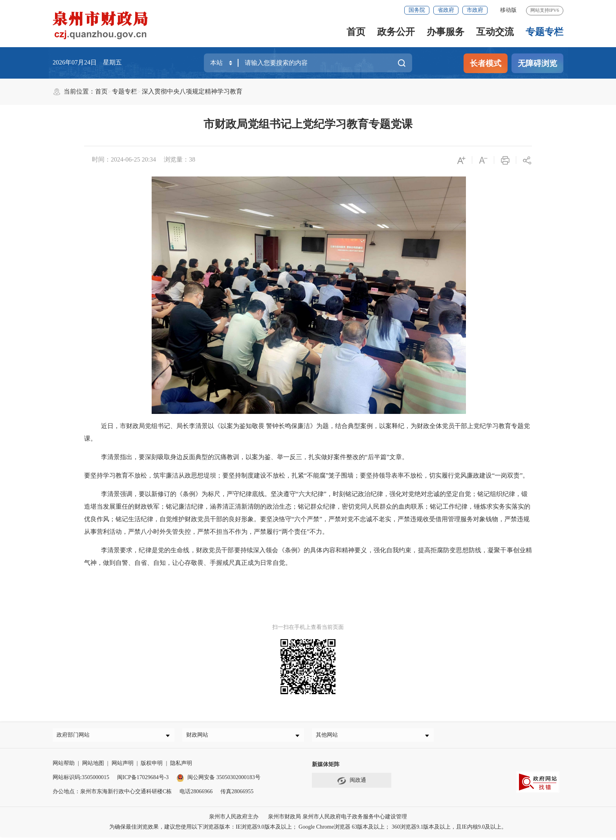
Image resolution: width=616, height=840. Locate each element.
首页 (356, 32)
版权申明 (152, 766)
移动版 (508, 10)
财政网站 (200, 736)
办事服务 (445, 32)
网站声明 (123, 766)
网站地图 (93, 766)
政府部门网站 (76, 736)
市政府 (475, 10)
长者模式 (486, 63)
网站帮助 (64, 766)
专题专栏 (544, 32)
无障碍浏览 (537, 63)
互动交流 (495, 32)
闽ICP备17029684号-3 (143, 780)
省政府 (446, 10)
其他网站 (330, 736)
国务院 (417, 10)
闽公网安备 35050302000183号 (218, 780)
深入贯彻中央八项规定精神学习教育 (192, 91)
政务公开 (396, 32)
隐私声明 (181, 766)
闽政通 (352, 784)
